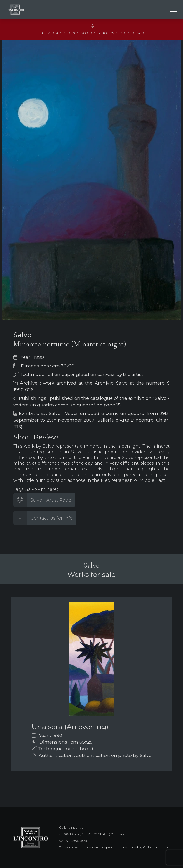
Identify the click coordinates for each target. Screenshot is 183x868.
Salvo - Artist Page (51, 500)
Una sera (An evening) (70, 727)
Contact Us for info (52, 518)
